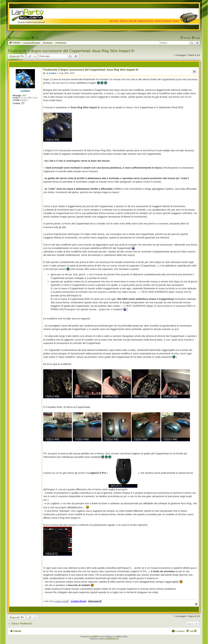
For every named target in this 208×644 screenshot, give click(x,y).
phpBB (94, 637)
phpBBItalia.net (112, 639)
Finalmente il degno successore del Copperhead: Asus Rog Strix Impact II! (71, 51)
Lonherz (25, 91)
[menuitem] (35, 38)
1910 (24, 95)
